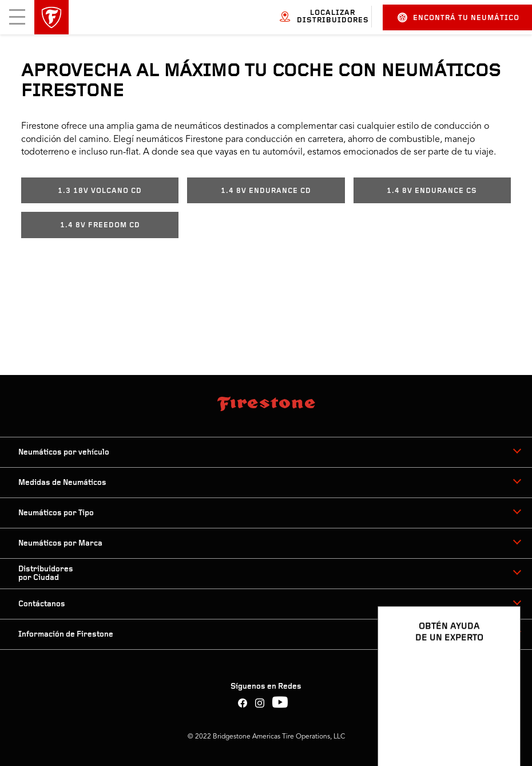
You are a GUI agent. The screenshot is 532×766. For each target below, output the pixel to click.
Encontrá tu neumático (458, 17)
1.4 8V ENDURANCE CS (432, 191)
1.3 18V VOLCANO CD (100, 191)
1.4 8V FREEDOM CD (100, 225)
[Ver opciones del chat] (499, 724)
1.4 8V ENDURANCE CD (266, 191)
